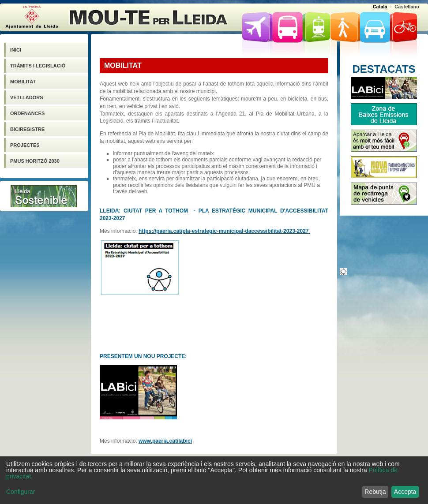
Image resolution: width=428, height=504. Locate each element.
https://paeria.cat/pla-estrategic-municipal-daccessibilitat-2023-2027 (224, 231)
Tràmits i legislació (38, 66)
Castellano (407, 7)
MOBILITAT (23, 82)
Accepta (405, 492)
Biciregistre (27, 129)
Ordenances (27, 113)
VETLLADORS (27, 97)
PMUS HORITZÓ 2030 (35, 161)
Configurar (21, 492)
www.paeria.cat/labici (165, 441)
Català (380, 7)
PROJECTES (25, 145)
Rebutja (375, 492)
